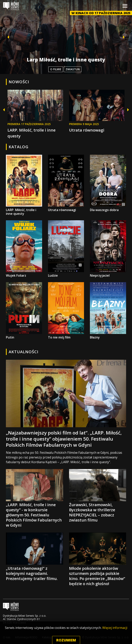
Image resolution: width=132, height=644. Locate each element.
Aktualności (24, 352)
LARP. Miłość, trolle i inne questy (24, 185)
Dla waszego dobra (108, 183)
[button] (7, 37)
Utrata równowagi (87, 130)
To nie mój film (66, 311)
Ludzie (66, 249)
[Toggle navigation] (125, 6)
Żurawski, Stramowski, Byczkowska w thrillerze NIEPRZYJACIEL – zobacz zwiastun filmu (98, 496)
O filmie (56, 69)
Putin (24, 311)
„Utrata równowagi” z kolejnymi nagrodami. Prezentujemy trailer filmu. (35, 557)
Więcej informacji (115, 636)
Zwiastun (73, 69)
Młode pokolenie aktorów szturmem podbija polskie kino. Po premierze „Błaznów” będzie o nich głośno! (98, 559)
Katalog (19, 147)
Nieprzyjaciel (108, 249)
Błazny (108, 311)
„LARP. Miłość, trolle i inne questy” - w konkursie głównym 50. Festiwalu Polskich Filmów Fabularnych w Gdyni (35, 498)
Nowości (19, 82)
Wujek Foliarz (24, 249)
